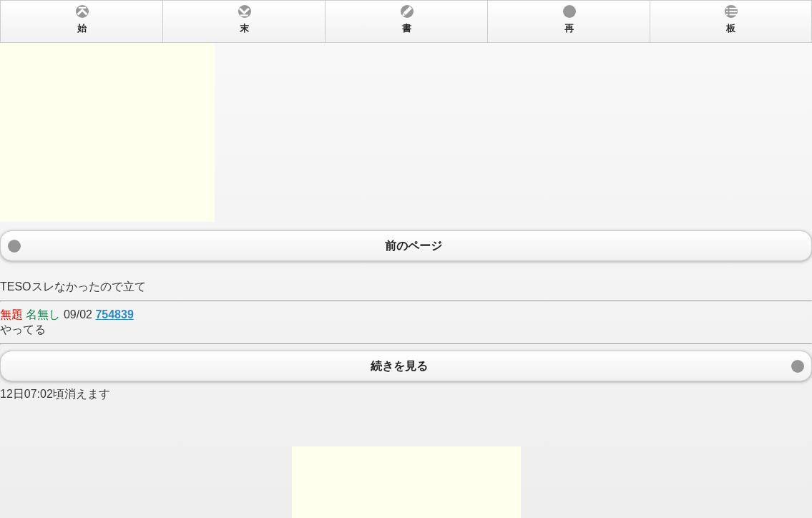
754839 (114, 314)
